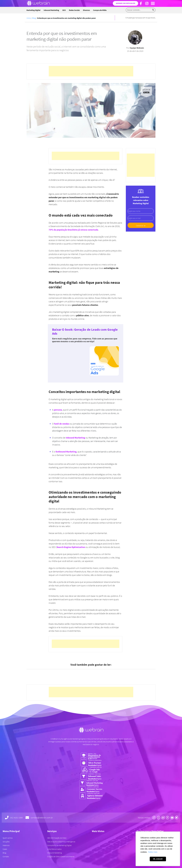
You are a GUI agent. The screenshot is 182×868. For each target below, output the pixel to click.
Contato (6, 856)
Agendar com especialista (125, 3)
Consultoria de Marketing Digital (59, 845)
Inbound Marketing (51, 10)
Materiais (6, 845)
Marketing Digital (33, 10)
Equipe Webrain (137, 48)
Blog (34, 18)
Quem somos (8, 838)
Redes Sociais (74, 10)
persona (58, 410)
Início (29, 18)
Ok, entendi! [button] (158, 859)
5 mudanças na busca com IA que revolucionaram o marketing (149, 18)
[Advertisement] (91, 71)
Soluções (6, 842)
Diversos (86, 10)
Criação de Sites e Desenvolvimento (61, 856)
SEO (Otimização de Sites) (57, 838)
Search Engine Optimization (71, 547)
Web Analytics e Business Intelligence (61, 842)
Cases (5, 849)
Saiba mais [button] (153, 852)
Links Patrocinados (54, 849)
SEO (64, 10)
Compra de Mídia (100, 10)
